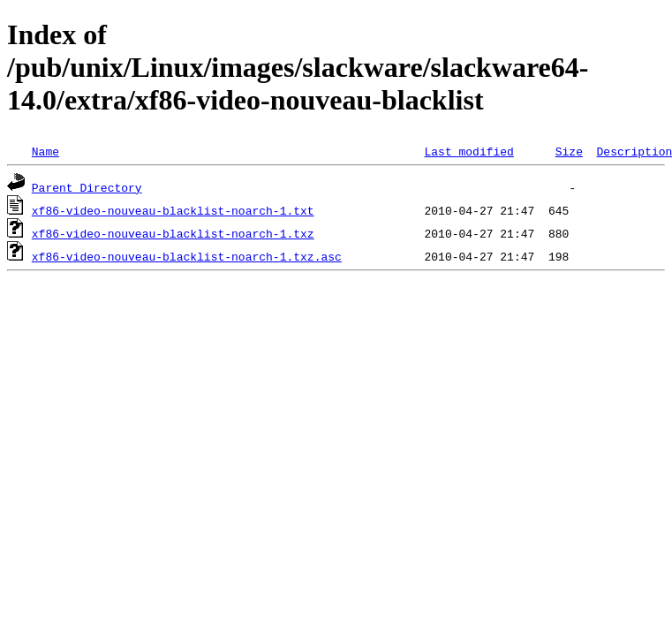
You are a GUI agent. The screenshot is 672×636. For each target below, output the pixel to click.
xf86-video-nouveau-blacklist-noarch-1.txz (173, 233)
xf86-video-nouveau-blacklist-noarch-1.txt (173, 210)
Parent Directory (87, 187)
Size (569, 151)
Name (45, 151)
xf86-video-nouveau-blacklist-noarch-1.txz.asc (187, 256)
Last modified (468, 151)
